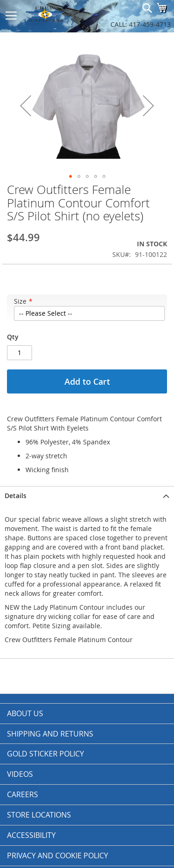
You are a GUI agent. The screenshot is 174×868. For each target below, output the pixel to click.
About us (25, 713)
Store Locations (39, 815)
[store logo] (56, 14)
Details (16, 496)
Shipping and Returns (50, 734)
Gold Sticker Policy (45, 754)
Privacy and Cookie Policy (58, 856)
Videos (20, 774)
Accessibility (31, 835)
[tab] (87, 496)
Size (20, 301)
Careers (23, 794)
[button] (26, 106)
